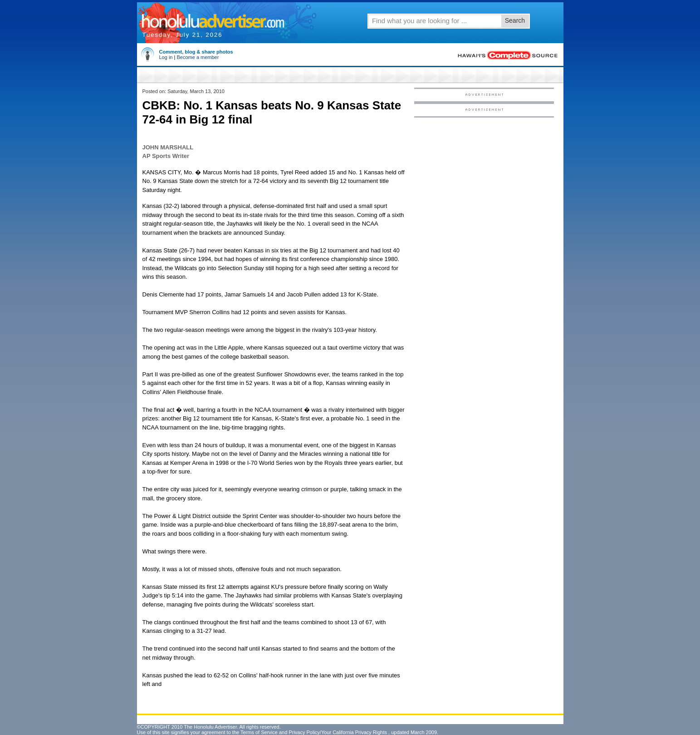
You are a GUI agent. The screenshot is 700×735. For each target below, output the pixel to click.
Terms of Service (259, 732)
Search (515, 20)
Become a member (198, 57)
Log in (166, 57)
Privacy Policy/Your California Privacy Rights (338, 732)
